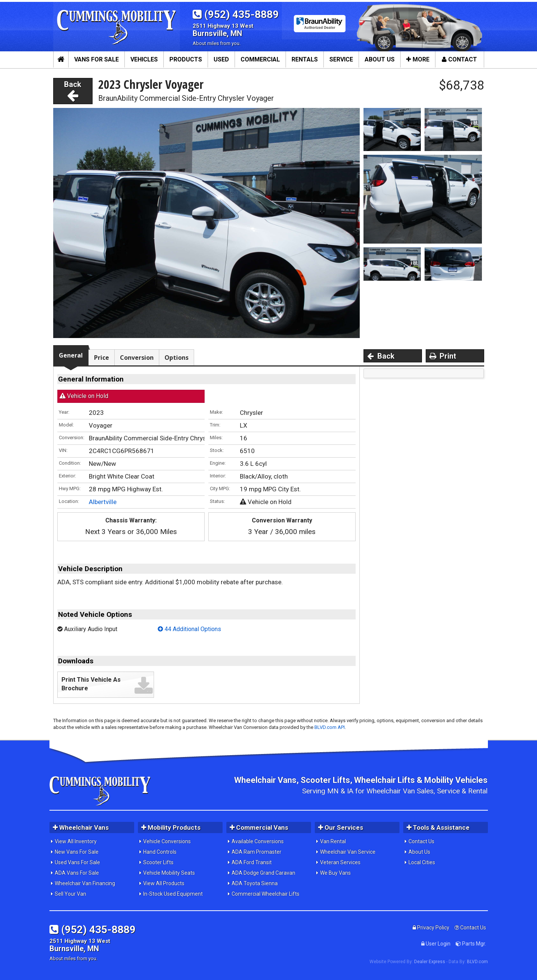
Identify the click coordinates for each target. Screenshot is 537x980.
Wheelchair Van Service (348, 852)
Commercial (260, 59)
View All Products (164, 883)
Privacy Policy (431, 928)
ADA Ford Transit (252, 862)
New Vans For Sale (77, 852)
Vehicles (144, 59)
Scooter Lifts (158, 862)
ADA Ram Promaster (257, 852)
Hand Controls (160, 852)
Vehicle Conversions (167, 841)
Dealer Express (430, 962)
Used (221, 59)
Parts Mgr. (471, 944)
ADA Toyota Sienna (255, 883)
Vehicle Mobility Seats (169, 873)
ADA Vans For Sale (77, 873)
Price (102, 358)
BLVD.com (477, 962)
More (418, 59)
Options (177, 358)
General (71, 355)
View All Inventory (76, 841)
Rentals (305, 59)
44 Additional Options (189, 629)
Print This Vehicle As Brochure (91, 684)
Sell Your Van (70, 894)
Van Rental (333, 841)
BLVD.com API (330, 727)
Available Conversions (258, 841)
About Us (380, 59)
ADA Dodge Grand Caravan (263, 873)
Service (341, 59)
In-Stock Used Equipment (173, 894)
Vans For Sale (96, 59)
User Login (436, 944)
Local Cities (422, 862)
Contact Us (421, 841)
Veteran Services (340, 862)
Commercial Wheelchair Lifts (266, 894)
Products (186, 59)
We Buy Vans (335, 873)
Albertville (103, 502)
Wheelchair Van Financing (85, 883)
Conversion (137, 358)
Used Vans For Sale (77, 862)
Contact (459, 59)
